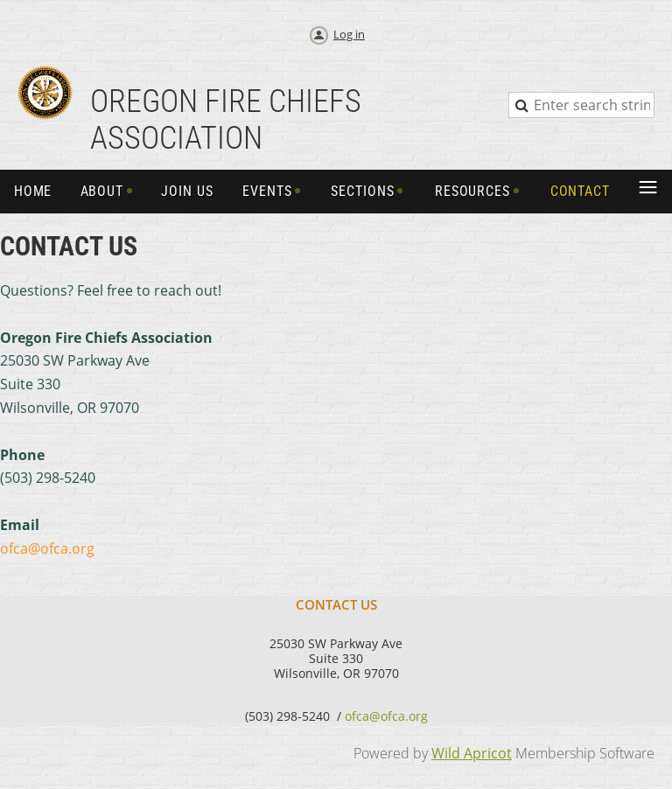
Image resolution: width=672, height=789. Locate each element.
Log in (349, 34)
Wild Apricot (472, 753)
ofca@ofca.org (386, 716)
